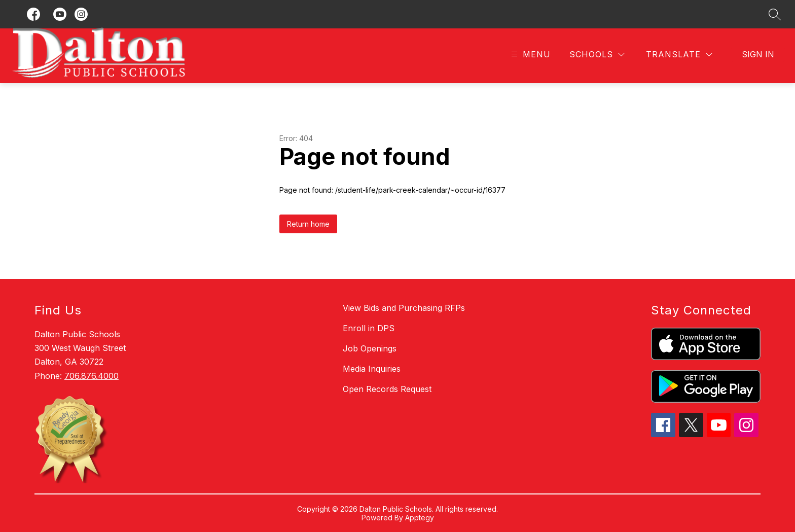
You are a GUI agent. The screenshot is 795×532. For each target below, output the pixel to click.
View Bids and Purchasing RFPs (404, 308)
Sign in (758, 54)
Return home (308, 224)
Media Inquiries (372, 369)
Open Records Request (387, 389)
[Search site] (775, 14)
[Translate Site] (679, 55)
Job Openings (370, 348)
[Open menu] (530, 55)
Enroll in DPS (369, 328)
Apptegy (420, 518)
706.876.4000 (92, 376)
